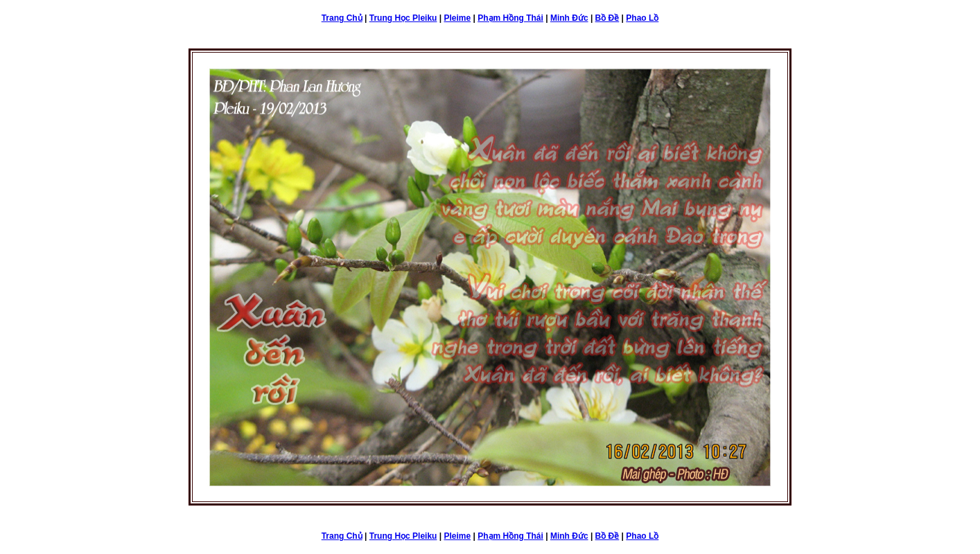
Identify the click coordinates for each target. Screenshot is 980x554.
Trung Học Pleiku (403, 18)
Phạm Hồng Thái (510, 18)
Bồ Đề (607, 18)
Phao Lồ (642, 18)
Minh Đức (569, 18)
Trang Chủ (342, 18)
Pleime (457, 18)
